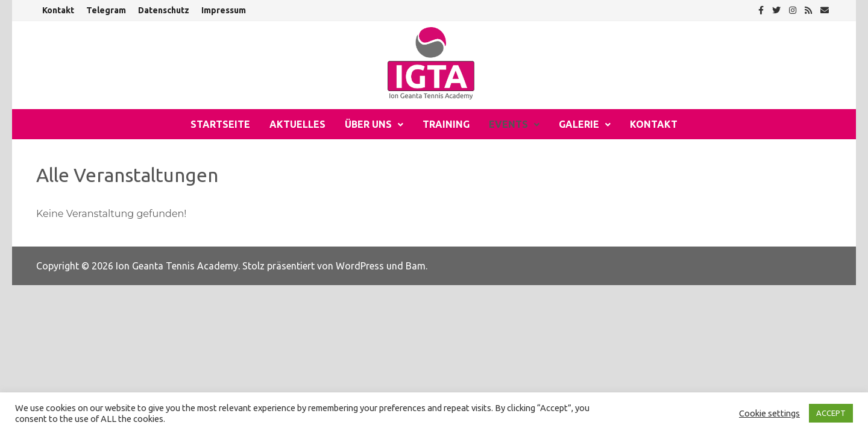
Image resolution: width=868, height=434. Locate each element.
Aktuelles (297, 124)
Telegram (106, 10)
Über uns (368, 124)
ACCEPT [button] (831, 413)
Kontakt (58, 10)
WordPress (360, 266)
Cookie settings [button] (769, 413)
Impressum (224, 10)
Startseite (220, 124)
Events (508, 124)
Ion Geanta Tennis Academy (177, 266)
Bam (416, 266)
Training (446, 124)
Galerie (579, 124)
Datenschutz (164, 10)
